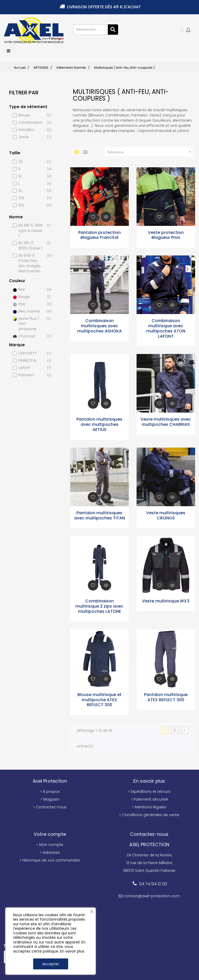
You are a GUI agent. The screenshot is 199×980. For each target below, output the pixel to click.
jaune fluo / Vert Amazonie (31, 323)
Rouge (31, 296)
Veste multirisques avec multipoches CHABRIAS (166, 421)
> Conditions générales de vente (149, 814)
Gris (31, 304)
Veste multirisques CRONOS (166, 515)
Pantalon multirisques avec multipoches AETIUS (99, 424)
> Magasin (50, 799)
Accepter (51, 964)
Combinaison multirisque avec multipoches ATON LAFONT (166, 328)
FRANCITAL (31, 360)
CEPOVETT (31, 353)
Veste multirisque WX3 (166, 600)
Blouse (31, 115)
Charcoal (31, 336)
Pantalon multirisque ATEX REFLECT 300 (166, 697)
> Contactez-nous (50, 807)
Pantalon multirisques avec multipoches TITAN (99, 515)
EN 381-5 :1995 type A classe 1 (31, 230)
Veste (31, 137)
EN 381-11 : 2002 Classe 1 (31, 245)
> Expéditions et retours (149, 791)
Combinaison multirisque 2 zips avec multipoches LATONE (99, 606)
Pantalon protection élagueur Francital (99, 234)
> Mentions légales (149, 807)
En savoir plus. (73, 951)
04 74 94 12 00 (153, 883)
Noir (31, 289)
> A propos (50, 791)
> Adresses (50, 852)
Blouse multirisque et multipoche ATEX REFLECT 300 (99, 699)
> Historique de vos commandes (50, 860)
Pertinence (150, 151)
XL (31, 190)
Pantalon (31, 129)
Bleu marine (31, 311)
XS (31, 161)
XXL (31, 197)
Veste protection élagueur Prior (166, 234)
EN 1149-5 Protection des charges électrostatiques (31, 263)
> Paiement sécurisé (149, 799)
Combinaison (31, 122)
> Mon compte (50, 844)
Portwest (31, 375)
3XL (31, 205)
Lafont (31, 367)
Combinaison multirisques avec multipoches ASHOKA (99, 325)
